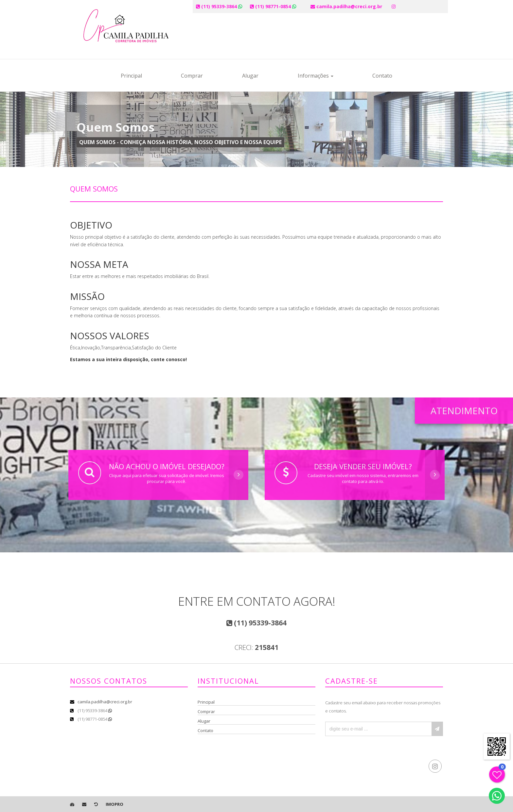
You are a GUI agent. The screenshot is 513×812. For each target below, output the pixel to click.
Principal (131, 76)
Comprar (192, 76)
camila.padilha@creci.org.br (105, 702)
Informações (316, 76)
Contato (382, 76)
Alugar (250, 76)
